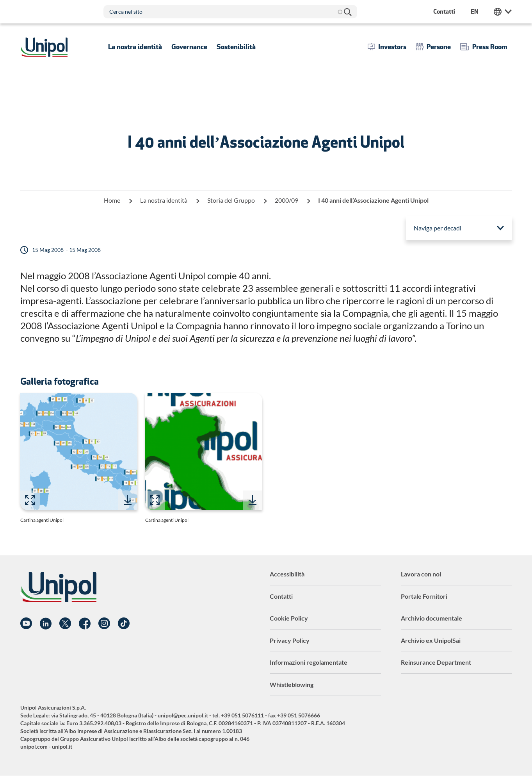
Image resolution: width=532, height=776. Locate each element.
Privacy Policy (290, 640)
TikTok (124, 624)
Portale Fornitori (424, 596)
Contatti (281, 596)
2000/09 (286, 200)
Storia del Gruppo (231, 200)
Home (112, 200)
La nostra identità (164, 200)
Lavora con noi (421, 574)
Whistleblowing (292, 684)
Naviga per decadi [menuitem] (438, 228)
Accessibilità (287, 574)
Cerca (347, 12)
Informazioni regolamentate (309, 662)
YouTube (26, 624)
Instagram (104, 624)
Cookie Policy (289, 618)
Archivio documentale (431, 618)
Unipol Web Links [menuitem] (503, 12)
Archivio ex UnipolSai (431, 640)
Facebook (85, 624)
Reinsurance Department (436, 662)
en (474, 12)
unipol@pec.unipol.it (183, 715)
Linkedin (46, 624)
